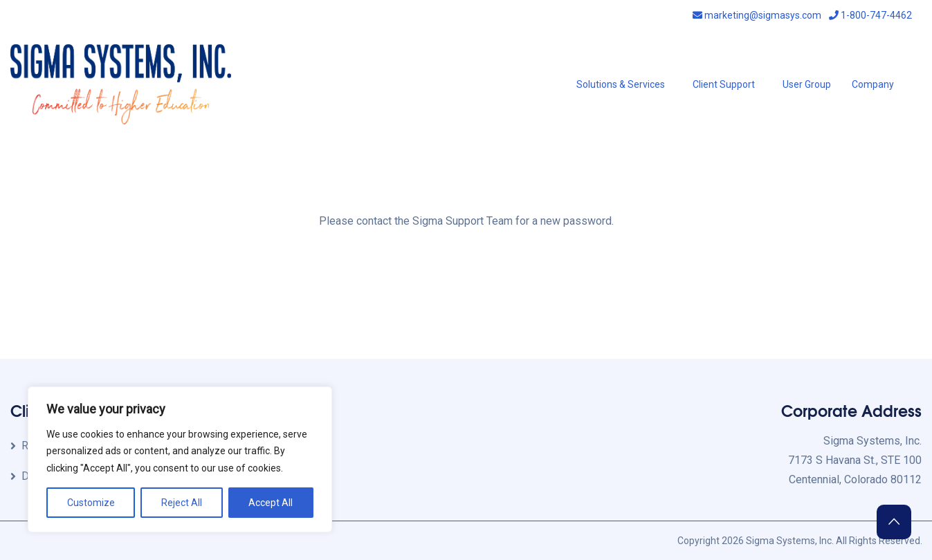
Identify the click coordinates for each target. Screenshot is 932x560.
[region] (180, 460)
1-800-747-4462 (870, 15)
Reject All (182, 503)
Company (873, 84)
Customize (91, 503)
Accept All (271, 503)
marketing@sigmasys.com (757, 15)
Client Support (724, 84)
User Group (807, 84)
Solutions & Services (621, 84)
